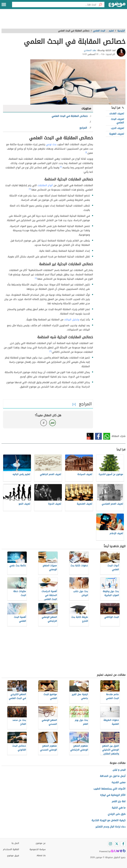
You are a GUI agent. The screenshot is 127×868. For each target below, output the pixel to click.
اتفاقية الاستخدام (11, 849)
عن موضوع (41, 843)
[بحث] (100, 5)
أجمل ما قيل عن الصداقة (113, 776)
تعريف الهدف (117, 113)
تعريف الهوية (117, 134)
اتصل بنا (15, 843)
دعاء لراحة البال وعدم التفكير (110, 827)
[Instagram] (110, 844)
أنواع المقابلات (45, 185)
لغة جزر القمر (119, 801)
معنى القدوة (119, 782)
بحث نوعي (51, 144)
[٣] (30, 189)
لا (44, 423)
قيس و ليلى (119, 770)
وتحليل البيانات (72, 320)
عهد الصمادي (90, 50)
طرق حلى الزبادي (117, 814)
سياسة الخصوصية (38, 849)
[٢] (61, 167)
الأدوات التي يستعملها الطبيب (109, 789)
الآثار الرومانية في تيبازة (113, 795)
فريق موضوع (13, 856)
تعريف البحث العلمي (117, 121)
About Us (41, 856)
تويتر (90, 436)
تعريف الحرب (117, 128)
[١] (86, 152)
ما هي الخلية (119, 808)
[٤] (36, 278)
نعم (52, 423)
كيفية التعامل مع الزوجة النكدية (109, 820)
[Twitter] (117, 844)
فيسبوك (98, 436)
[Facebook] (123, 844)
